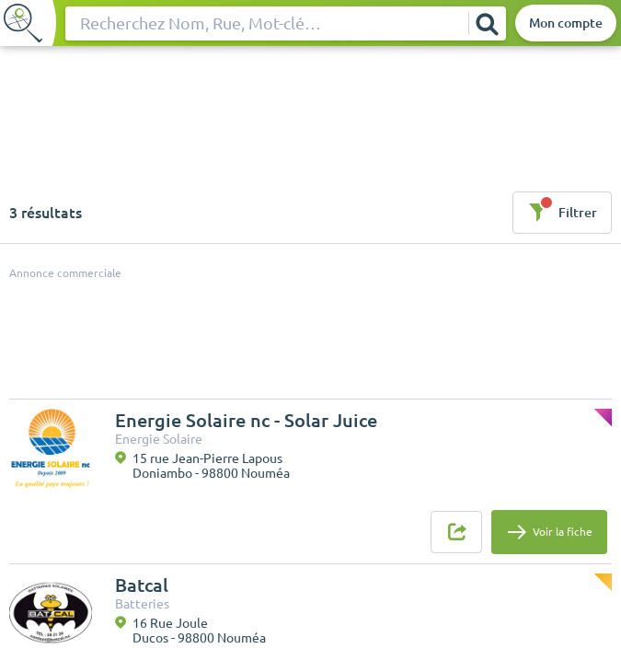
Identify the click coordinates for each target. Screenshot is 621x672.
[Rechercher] (487, 23)
